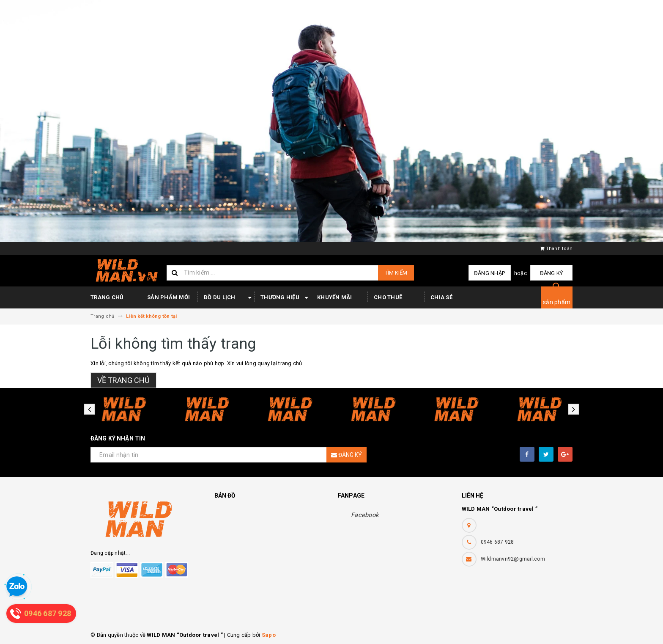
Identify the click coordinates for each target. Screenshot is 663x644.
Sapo (269, 635)
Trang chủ (107, 297)
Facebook (365, 515)
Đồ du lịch (229, 298)
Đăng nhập (489, 273)
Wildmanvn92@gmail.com (513, 559)
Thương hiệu (286, 298)
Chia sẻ (441, 297)
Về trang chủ (123, 380)
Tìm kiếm (396, 273)
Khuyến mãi (335, 297)
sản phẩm (557, 302)
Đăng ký (552, 273)
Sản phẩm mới (168, 297)
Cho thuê (388, 297)
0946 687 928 (497, 542)
